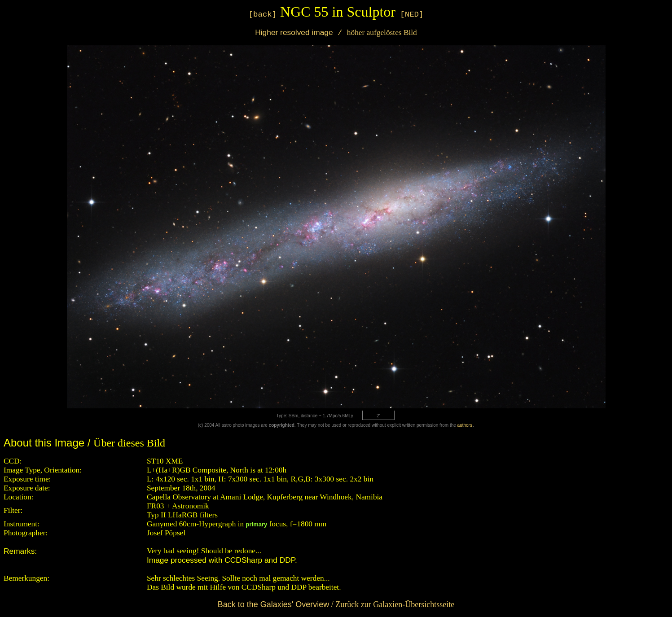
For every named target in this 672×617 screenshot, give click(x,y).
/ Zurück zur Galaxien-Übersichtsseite (336, 604)
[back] (263, 15)
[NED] (412, 15)
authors (465, 425)
